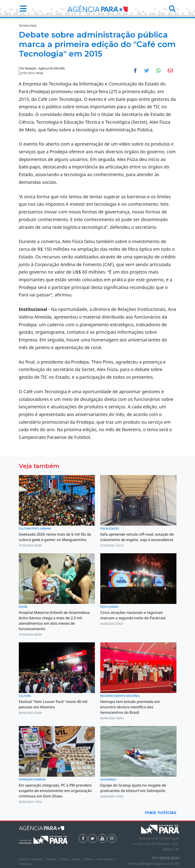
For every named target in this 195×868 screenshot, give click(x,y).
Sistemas (25, 864)
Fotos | (78, 859)
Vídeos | (90, 859)
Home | (25, 859)
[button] (22, 9)
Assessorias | (107, 859)
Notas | (66, 859)
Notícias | (39, 859)
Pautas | (53, 859)
